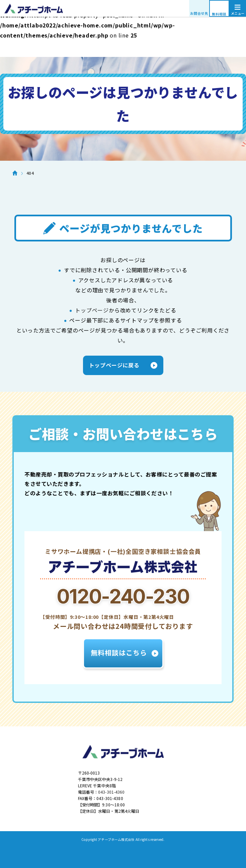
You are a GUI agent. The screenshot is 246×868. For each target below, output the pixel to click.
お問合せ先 (199, 13)
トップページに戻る (114, 365)
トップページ (92, 310)
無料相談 (219, 14)
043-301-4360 (111, 792)
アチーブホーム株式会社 (123, 8)
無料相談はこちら (119, 653)
